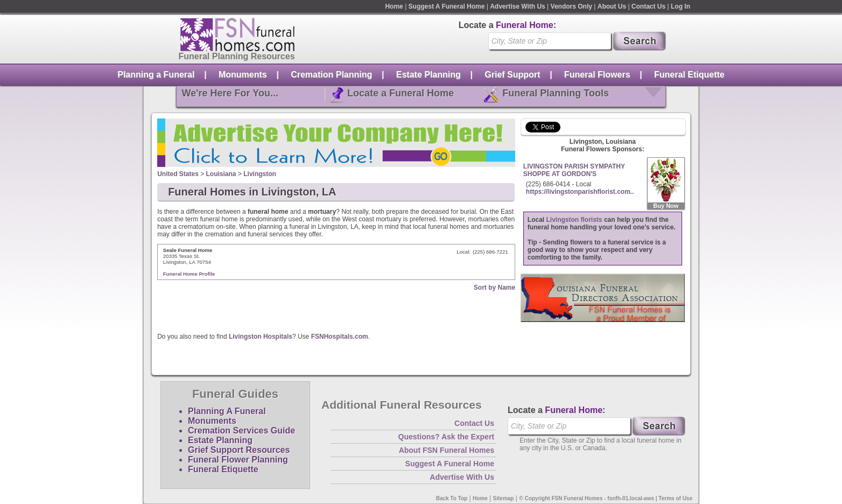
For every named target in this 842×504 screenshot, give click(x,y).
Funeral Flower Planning (238, 460)
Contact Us (648, 6)
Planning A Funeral (227, 411)
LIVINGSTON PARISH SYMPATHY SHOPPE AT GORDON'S (574, 170)
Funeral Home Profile (189, 274)
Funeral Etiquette (689, 75)
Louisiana (221, 174)
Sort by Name (494, 288)
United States (178, 174)
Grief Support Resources (239, 450)
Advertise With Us (518, 6)
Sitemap (504, 498)
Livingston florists (574, 220)
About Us (612, 6)
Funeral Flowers (597, 75)
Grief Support (512, 75)
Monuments (243, 75)
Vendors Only (571, 6)
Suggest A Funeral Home (447, 6)
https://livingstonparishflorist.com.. (580, 192)
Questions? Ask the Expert (446, 437)
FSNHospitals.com (340, 337)
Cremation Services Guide (241, 430)
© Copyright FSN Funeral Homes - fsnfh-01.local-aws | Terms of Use (606, 498)
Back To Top (452, 498)
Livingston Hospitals (261, 337)
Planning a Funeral (156, 75)
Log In (680, 6)
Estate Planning (429, 75)
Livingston (260, 174)
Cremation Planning (331, 75)
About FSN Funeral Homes (447, 450)
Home (394, 6)
